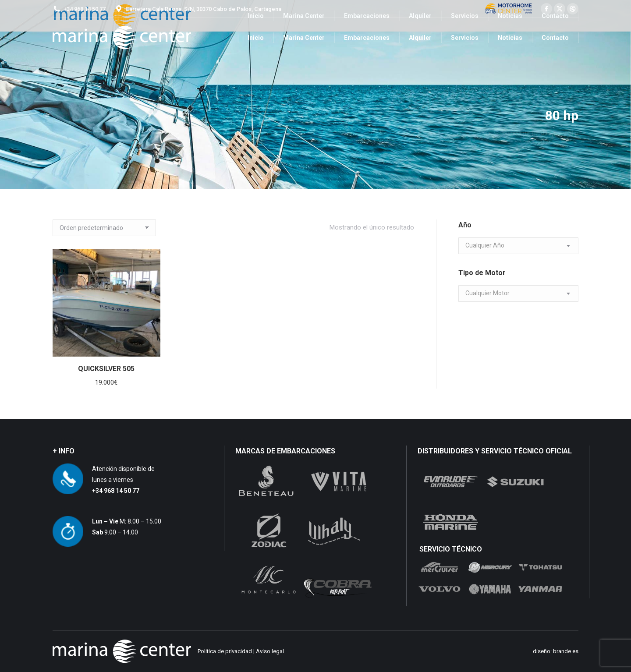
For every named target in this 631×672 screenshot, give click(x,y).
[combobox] (518, 246)
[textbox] (485, 246)
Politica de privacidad (225, 651)
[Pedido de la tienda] (104, 228)
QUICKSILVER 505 (106, 369)
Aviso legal (270, 651)
